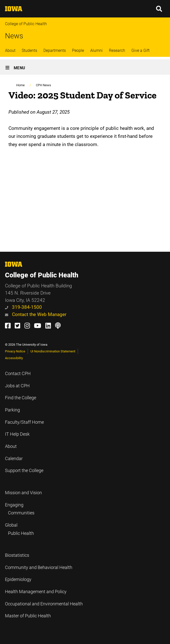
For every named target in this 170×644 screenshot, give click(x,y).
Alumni (96, 50)
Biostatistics (17, 555)
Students (29, 50)
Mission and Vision (23, 493)
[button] (159, 9)
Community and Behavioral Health (39, 567)
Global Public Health (19, 529)
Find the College (21, 398)
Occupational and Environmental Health (44, 604)
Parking (12, 410)
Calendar (14, 459)
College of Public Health (26, 24)
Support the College (24, 471)
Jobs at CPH (17, 386)
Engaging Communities (20, 509)
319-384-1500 (23, 307)
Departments (55, 50)
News (14, 36)
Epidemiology (18, 579)
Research (117, 50)
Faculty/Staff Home (24, 422)
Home (20, 85)
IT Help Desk (17, 434)
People (78, 50)
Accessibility (14, 358)
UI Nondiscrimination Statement (53, 351)
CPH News (43, 85)
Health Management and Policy (36, 592)
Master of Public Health (28, 616)
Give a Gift (140, 50)
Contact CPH (18, 374)
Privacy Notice (15, 351)
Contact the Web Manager (36, 314)
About (10, 50)
